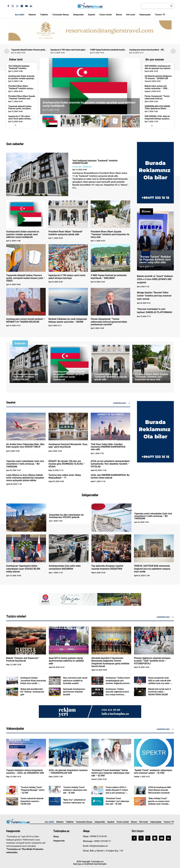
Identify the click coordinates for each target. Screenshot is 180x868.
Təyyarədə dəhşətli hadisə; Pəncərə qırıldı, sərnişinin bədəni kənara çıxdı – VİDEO (46, 50)
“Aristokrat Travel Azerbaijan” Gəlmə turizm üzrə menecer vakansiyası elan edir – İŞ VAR (110, 773)
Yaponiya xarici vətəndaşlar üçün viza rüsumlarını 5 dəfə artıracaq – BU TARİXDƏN (25, 464)
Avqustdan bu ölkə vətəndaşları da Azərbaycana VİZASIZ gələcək (66, 516)
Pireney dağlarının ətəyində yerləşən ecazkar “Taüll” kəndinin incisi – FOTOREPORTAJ (152, 661)
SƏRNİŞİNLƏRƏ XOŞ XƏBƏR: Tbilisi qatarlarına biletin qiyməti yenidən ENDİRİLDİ (158, 109)
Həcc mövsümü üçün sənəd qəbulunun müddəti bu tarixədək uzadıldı (75, 681)
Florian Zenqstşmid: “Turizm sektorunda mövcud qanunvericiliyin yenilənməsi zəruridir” (157, 100)
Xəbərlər (32, 15)
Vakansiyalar (145, 15)
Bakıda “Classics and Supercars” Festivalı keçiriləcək (23, 659)
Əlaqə (56, 837)
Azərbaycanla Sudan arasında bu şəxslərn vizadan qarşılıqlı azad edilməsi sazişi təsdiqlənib (21, 80)
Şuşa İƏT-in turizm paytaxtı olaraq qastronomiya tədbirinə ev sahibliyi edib (66, 661)
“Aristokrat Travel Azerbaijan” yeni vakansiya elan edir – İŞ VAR (117, 801)
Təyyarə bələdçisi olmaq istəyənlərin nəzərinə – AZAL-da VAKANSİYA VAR (25, 772)
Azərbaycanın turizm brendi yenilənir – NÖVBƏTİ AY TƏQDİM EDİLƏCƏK (26, 320)
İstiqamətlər (78, 15)
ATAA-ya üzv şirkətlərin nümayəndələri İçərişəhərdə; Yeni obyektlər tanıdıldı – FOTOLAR (110, 464)
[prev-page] (10, 125)
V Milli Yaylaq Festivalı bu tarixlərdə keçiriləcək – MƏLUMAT (116, 50)
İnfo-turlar (131, 15)
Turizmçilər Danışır (61, 15)
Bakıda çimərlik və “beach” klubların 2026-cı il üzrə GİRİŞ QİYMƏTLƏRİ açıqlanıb (155, 279)
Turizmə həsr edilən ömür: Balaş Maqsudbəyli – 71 (65, 476)
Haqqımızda (59, 841)
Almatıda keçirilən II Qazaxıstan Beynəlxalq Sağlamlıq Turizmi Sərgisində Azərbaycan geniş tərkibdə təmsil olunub (110, 662)
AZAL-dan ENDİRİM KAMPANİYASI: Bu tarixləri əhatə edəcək (110, 476)
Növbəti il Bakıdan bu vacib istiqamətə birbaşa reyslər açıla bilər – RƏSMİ (68, 320)
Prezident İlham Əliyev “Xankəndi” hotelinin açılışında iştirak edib (22, 88)
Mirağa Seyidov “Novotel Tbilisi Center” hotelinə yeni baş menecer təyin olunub (154, 296)
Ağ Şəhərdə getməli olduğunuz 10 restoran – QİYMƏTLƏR (158, 77)
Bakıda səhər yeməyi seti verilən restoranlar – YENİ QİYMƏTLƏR (156, 88)
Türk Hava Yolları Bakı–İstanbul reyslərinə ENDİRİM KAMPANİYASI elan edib (108, 447)
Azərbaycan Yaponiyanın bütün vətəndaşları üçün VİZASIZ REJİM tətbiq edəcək (23, 569)
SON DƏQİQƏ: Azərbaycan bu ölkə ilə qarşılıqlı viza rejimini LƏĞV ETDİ (158, 68)
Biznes (119, 15)
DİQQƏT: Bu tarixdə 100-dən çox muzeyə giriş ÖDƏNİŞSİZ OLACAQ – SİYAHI (67, 464)
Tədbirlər (44, 15)
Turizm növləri (106, 15)
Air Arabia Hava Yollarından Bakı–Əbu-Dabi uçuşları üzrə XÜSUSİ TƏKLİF (26, 446)
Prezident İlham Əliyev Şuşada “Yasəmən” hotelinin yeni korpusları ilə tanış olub (22, 99)
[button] (173, 51)
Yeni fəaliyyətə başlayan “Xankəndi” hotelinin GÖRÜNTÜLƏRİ (19, 68)
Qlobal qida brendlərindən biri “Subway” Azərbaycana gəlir (32, 692)
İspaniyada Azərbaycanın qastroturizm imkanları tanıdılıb (74, 692)
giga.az (81, 864)
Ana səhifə (20, 15)
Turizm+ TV (160, 15)
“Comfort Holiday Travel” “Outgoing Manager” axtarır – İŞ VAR (32, 790)
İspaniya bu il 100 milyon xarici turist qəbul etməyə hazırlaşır (76, 50)
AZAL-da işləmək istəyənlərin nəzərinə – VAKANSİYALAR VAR (68, 772)
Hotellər (77, 167)
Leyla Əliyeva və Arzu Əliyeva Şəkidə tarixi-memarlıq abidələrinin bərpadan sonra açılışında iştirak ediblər (25, 478)
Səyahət (91, 15)
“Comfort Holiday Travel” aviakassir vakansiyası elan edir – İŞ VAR (75, 790)
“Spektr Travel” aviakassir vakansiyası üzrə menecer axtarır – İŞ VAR (153, 772)
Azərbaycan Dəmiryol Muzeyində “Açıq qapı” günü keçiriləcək (68, 446)
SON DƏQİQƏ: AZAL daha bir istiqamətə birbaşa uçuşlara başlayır (157, 119)
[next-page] (15, 125)
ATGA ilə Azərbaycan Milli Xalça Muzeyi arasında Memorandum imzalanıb (160, 790)
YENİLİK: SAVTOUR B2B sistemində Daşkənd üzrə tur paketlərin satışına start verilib (152, 569)
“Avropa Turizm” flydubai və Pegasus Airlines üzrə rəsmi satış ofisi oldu (155, 259)
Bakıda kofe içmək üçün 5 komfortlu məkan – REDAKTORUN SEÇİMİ (160, 692)
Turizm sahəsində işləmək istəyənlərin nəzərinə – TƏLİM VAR (32, 801)
